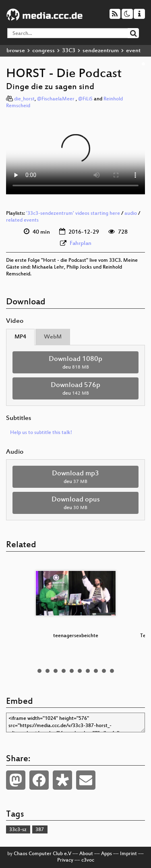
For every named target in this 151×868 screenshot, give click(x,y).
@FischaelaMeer (56, 99)
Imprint (128, 854)
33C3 (69, 51)
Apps (107, 854)
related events (22, 220)
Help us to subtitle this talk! (41, 433)
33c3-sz (18, 830)
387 (40, 830)
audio (131, 214)
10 (112, 671)
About (86, 854)
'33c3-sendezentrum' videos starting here (73, 214)
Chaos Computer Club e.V (42, 854)
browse (16, 51)
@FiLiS (85, 99)
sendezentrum (101, 51)
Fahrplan (81, 243)
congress (43, 51)
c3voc (88, 860)
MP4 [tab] (20, 337)
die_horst (24, 99)
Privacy (65, 860)
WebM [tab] (53, 337)
